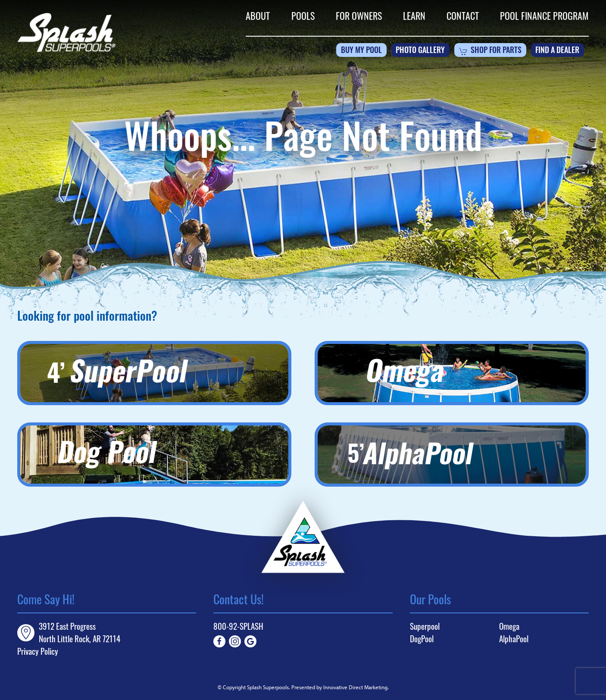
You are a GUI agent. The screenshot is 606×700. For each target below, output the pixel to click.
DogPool (422, 639)
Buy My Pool (361, 51)
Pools (303, 16)
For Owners (359, 16)
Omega (509, 626)
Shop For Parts (490, 51)
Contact (463, 16)
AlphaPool (514, 639)
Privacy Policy (38, 651)
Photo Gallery (420, 51)
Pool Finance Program (544, 16)
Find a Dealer (557, 51)
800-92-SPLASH (238, 626)
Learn (414, 16)
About (258, 16)
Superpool (425, 626)
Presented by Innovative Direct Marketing (339, 687)
